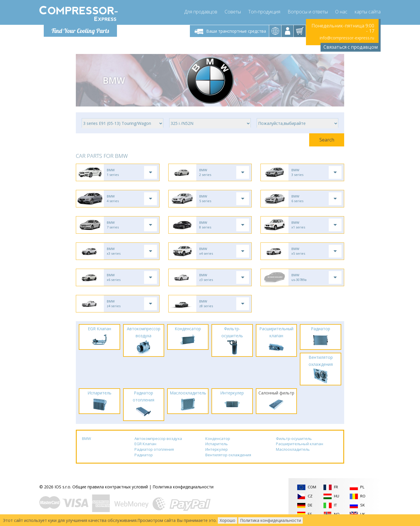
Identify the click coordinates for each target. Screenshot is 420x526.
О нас (341, 12)
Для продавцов (201, 12)
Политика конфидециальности (183, 487)
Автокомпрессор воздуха (158, 438)
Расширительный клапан (300, 444)
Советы (233, 12)
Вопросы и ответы (308, 12)
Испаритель (217, 444)
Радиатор (144, 455)
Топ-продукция (264, 12)
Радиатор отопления (154, 449)
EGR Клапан (145, 444)
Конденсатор (218, 438)
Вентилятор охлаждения (228, 455)
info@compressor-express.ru (347, 38)
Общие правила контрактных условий (110, 487)
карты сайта (368, 12)
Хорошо (228, 520)
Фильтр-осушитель (294, 438)
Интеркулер (217, 449)
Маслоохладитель (293, 449)
